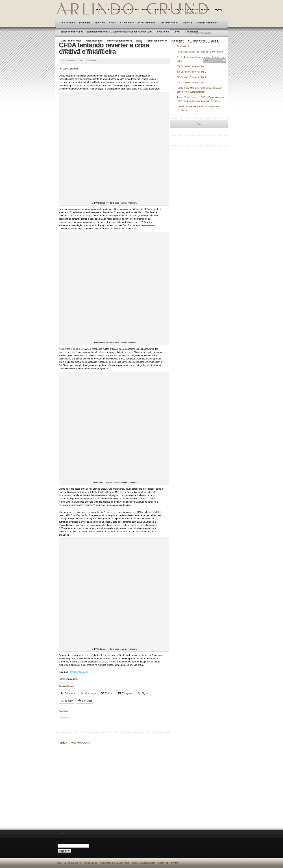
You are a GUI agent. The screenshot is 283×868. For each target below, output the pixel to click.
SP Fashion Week (197, 41)
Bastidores (85, 23)
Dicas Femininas (147, 23)
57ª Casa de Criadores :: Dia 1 (192, 83)
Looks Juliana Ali (114, 10)
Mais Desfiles (191, 32)
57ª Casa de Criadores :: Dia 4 (192, 66)
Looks (177, 32)
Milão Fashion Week (71, 41)
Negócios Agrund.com (186, 10)
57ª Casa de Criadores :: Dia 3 (192, 72)
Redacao (70, 61)
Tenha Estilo (67, 50)
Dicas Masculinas (169, 23)
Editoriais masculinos (72, 32)
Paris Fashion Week (157, 41)
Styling (218, 10)
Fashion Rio (119, 32)
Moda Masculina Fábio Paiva (157, 10)
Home (99, 10)
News (139, 41)
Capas (112, 23)
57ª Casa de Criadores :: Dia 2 (192, 77)
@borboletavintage (79, 672)
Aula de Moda (68, 23)
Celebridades (127, 23)
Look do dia (163, 32)
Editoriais (187, 23)
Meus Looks (133, 10)
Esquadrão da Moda (98, 32)
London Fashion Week (141, 32)
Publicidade (178, 41)
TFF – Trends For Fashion (91, 50)
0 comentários (90, 61)
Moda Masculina (94, 41)
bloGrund (100, 23)
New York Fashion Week (119, 41)
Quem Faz (206, 10)
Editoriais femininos (207, 23)
